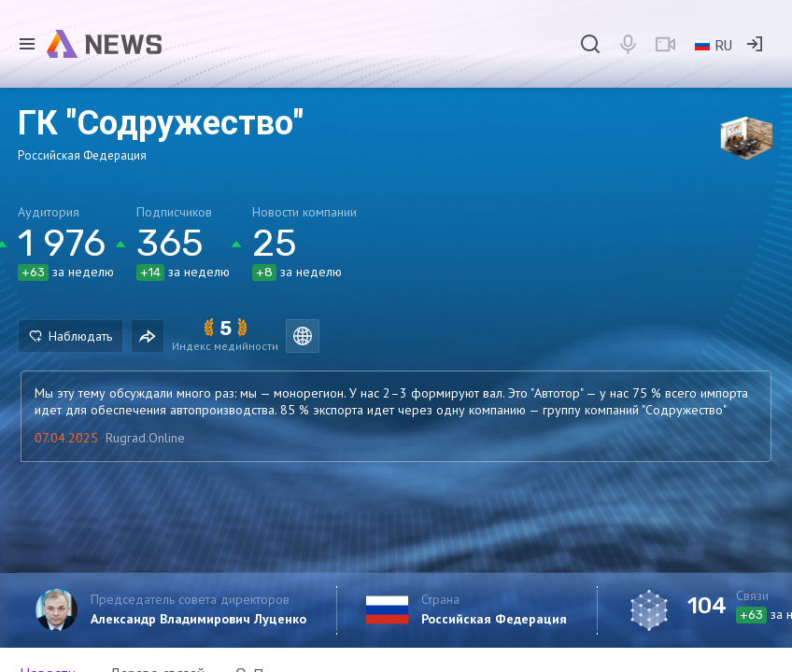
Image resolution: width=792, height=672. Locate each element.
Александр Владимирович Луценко (198, 619)
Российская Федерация (494, 619)
